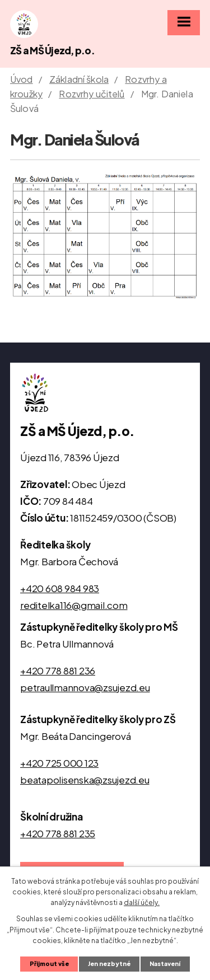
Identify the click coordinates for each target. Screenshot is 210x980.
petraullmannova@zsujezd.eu (85, 687)
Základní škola (79, 79)
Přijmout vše (49, 963)
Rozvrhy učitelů (92, 94)
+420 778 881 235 (58, 833)
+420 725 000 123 (59, 763)
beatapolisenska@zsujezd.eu (85, 780)
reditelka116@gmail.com (74, 605)
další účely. (142, 902)
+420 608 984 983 (60, 588)
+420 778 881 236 (58, 670)
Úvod (22, 79)
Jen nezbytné (109, 963)
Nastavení (165, 963)
